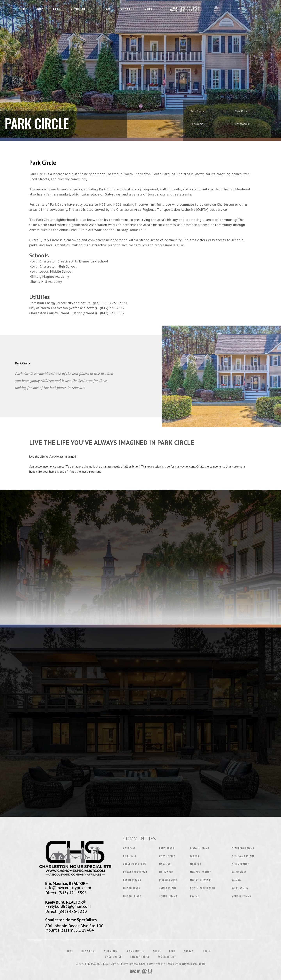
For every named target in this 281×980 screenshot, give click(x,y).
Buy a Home (88, 951)
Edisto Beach (132, 888)
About (157, 951)
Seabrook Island (243, 848)
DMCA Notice (113, 957)
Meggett (196, 864)
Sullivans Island (243, 856)
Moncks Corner (201, 872)
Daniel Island (132, 880)
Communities (81, 9)
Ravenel (195, 896)
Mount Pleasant (201, 880)
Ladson (195, 856)
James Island (168, 888)
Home (23, 9)
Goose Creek (167, 856)
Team (106, 9)
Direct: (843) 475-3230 (66, 911)
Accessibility (167, 957)
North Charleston (203, 888)
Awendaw (129, 848)
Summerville (240, 864)
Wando (236, 880)
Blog (172, 951)
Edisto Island (132, 896)
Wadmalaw (239, 872)
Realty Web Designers (192, 964)
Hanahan (165, 864)
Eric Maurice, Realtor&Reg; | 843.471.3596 (185, 9)
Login (207, 951)
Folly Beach (167, 848)
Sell (57, 9)
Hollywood (166, 872)
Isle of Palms (168, 880)
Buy (40, 9)
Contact (128, 9)
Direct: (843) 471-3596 (66, 893)
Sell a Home (111, 951)
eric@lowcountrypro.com (68, 888)
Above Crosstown (135, 864)
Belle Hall (130, 856)
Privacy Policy (140, 957)
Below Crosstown (135, 872)
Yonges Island (241, 896)
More (149, 9)
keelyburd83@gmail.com (68, 906)
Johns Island (168, 896)
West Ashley (240, 888)
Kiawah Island (200, 848)
